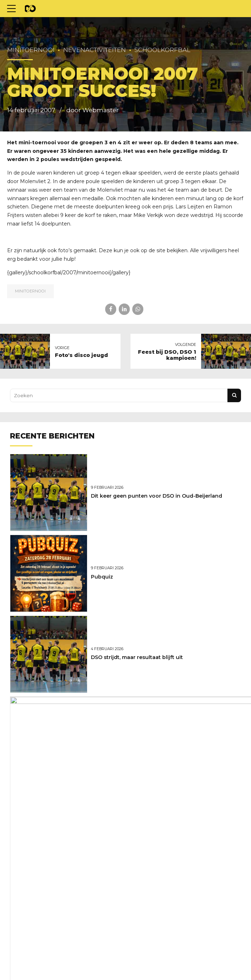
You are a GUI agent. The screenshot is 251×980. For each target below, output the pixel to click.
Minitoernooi (31, 50)
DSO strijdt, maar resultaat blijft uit (137, 657)
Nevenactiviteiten (94, 50)
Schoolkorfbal (162, 50)
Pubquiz (102, 577)
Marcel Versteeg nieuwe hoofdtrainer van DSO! (153, 738)
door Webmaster (93, 110)
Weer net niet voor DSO (122, 819)
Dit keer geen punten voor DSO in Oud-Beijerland (157, 496)
